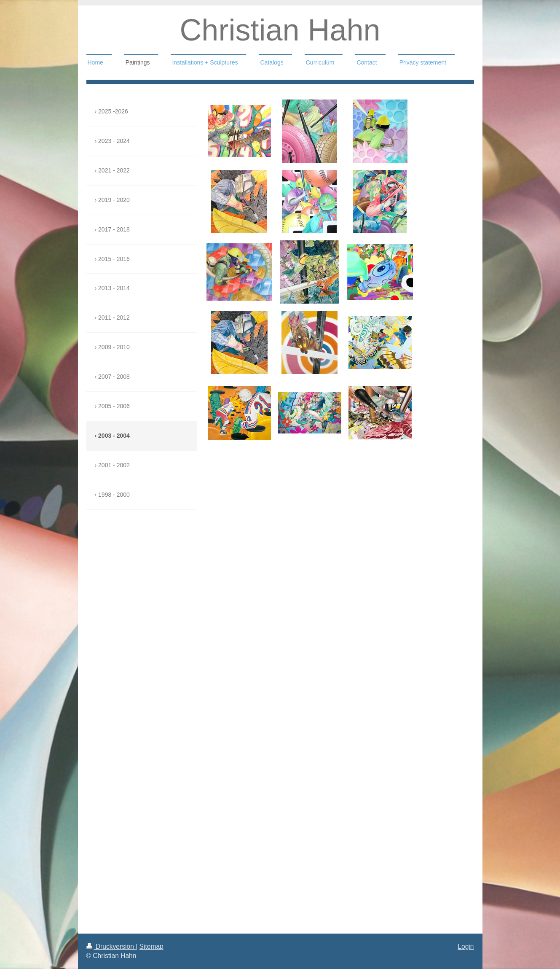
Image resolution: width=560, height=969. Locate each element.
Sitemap (151, 946)
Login (466, 946)
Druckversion (111, 946)
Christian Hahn (280, 30)
